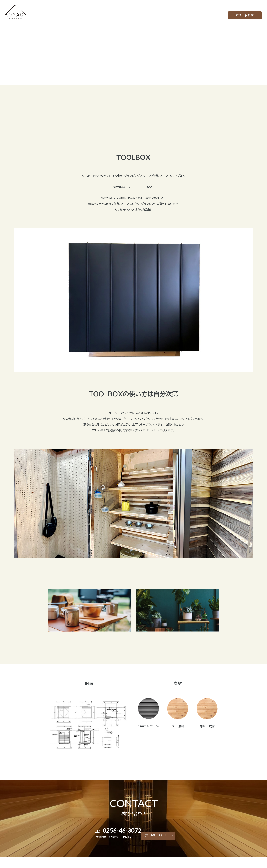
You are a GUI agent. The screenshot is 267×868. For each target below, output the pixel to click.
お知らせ (210, 12)
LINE (219, 12)
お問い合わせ (245, 12)
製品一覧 (179, 12)
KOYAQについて (162, 12)
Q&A (189, 12)
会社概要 (198, 12)
